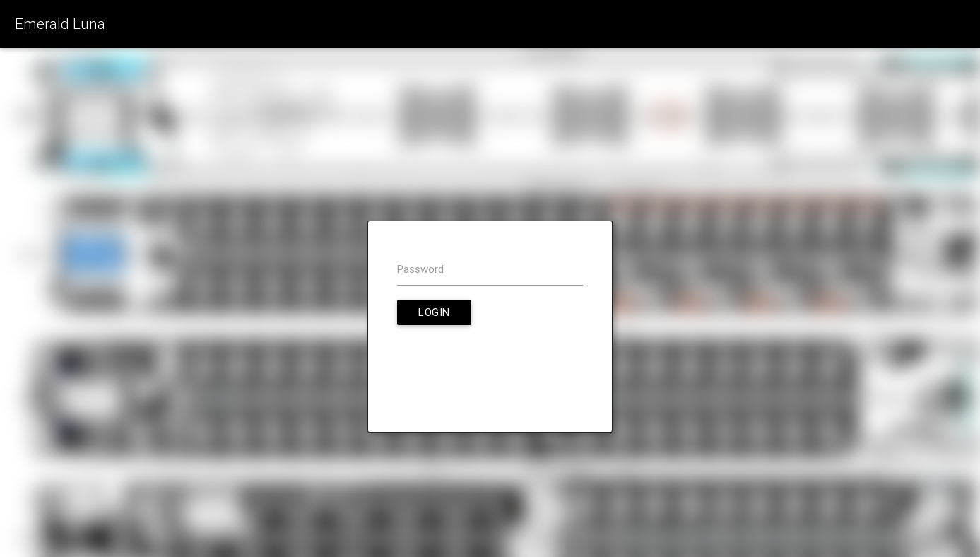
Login (434, 312)
